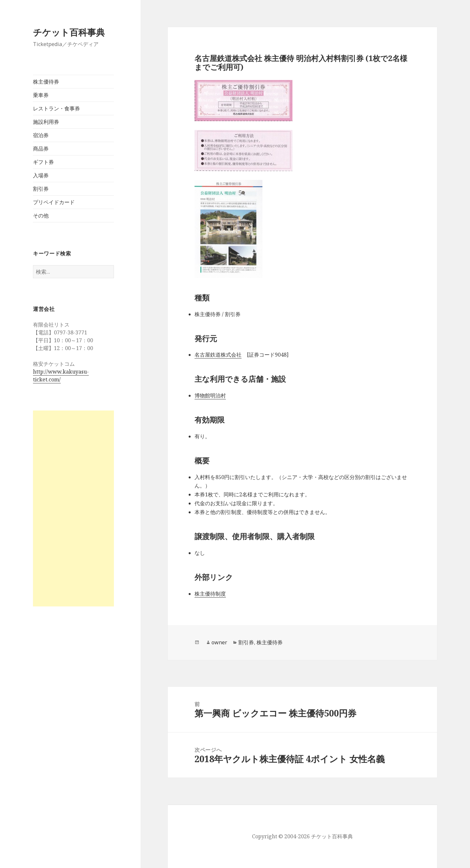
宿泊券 (41, 135)
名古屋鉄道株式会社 (218, 355)
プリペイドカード (54, 202)
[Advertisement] (73, 508)
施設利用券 (46, 122)
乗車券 (41, 95)
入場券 (41, 175)
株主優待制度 (210, 594)
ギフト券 (43, 162)
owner (219, 642)
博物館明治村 (210, 395)
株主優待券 (46, 82)
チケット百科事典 (69, 32)
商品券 (41, 149)
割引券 (41, 189)
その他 (41, 216)
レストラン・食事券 (56, 108)
